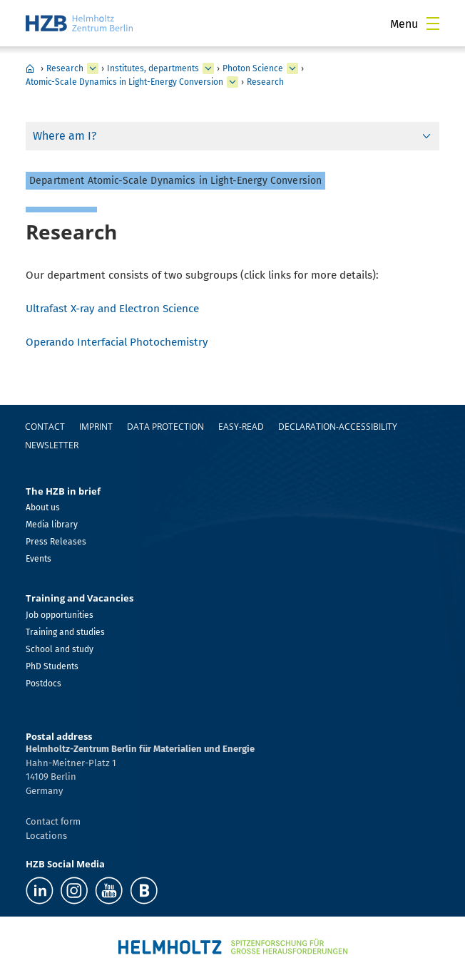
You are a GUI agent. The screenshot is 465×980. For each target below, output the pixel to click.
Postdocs (44, 684)
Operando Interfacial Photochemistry (117, 342)
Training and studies (65, 632)
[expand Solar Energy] (292, 68)
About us (43, 507)
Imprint (96, 427)
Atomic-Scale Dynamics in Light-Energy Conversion (124, 82)
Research (65, 68)
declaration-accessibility (338, 427)
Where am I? (65, 136)
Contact (45, 427)
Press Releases (56, 542)
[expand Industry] (93, 68)
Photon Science (253, 68)
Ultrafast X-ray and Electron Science (112, 309)
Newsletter (52, 445)
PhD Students (52, 666)
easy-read (241, 427)
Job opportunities (60, 615)
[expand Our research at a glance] (208, 68)
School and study (60, 649)
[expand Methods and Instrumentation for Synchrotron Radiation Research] (232, 82)
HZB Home (30, 68)
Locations (46, 836)
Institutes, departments (153, 68)
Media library (52, 525)
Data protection (165, 427)
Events (39, 559)
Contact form (53, 821)
